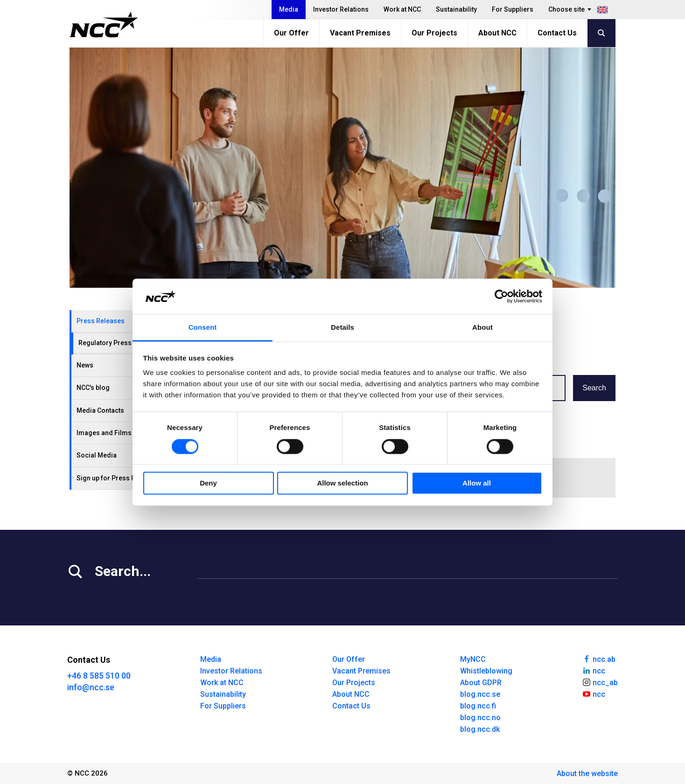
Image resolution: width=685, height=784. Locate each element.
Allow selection (342, 483)
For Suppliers (513, 9)
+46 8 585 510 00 (99, 676)
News (85, 365)
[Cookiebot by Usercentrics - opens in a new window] (501, 296)
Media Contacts (100, 410)
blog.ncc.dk (480, 729)
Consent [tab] (203, 328)
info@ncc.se (91, 687)
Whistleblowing (486, 671)
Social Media (97, 455)
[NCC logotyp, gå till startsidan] (104, 25)
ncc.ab (599, 659)
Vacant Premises (360, 33)
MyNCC (473, 659)
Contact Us (557, 33)
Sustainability (456, 9)
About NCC (497, 33)
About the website (587, 774)
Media (289, 9)
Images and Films (104, 433)
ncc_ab (600, 682)
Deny (208, 483)
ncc (594, 670)
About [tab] (482, 328)
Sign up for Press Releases (118, 478)
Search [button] (594, 388)
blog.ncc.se (480, 694)
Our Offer (291, 33)
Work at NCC (402, 9)
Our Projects (434, 33)
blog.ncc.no (480, 718)
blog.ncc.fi (478, 706)
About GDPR (481, 683)
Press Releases (101, 321)
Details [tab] (342, 328)
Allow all (477, 483)
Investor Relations (341, 9)
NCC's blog (93, 388)
